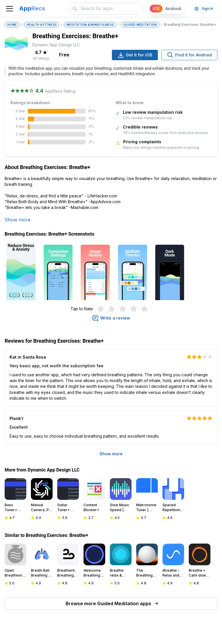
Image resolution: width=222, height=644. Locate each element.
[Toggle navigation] (10, 9)
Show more (17, 220)
